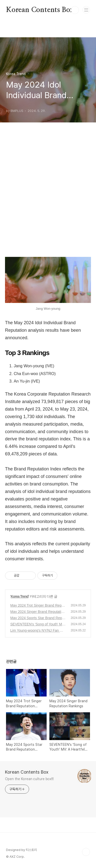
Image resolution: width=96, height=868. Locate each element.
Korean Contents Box (40, 10)
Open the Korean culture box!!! (29, 779)
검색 (75, 10)
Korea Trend (20, 596)
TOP (86, 852)
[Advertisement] (48, 196)
